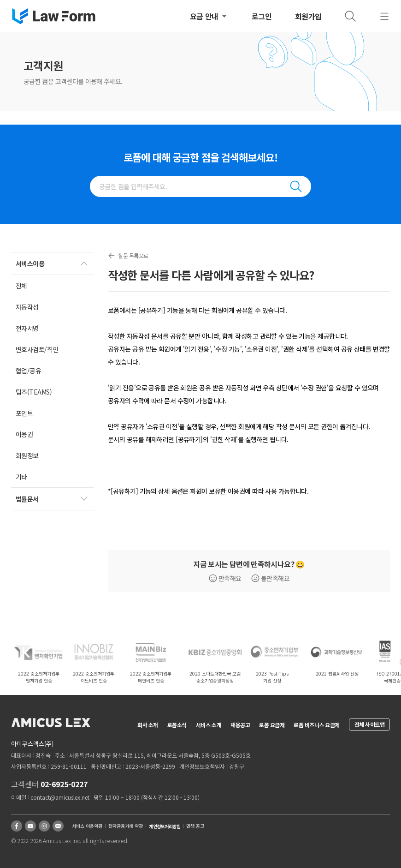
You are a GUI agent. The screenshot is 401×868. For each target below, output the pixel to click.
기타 (21, 477)
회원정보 (27, 455)
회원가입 (308, 16)
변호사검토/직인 (37, 349)
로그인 (262, 16)
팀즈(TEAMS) (34, 392)
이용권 (24, 434)
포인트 (24, 413)
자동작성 (27, 307)
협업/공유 (28, 371)
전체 (21, 286)
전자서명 (27, 328)
